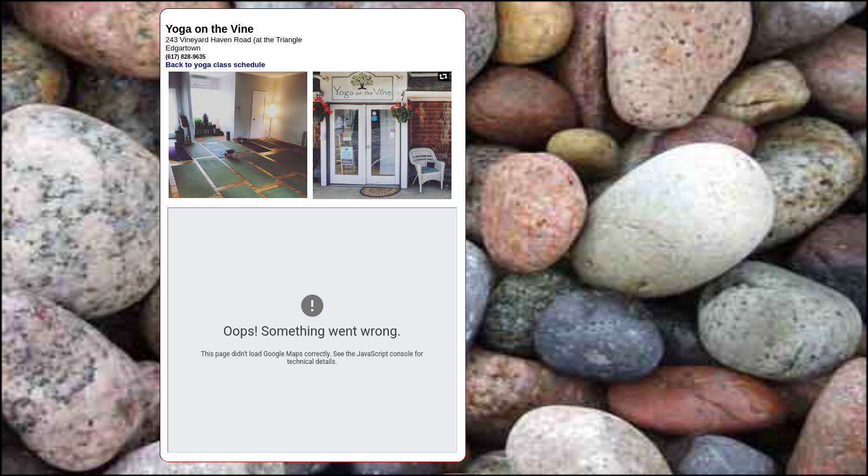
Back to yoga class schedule (216, 65)
